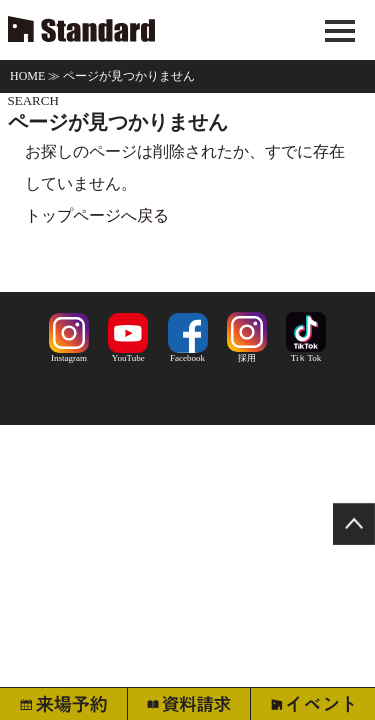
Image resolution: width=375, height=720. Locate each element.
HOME (27, 76)
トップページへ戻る (97, 215)
